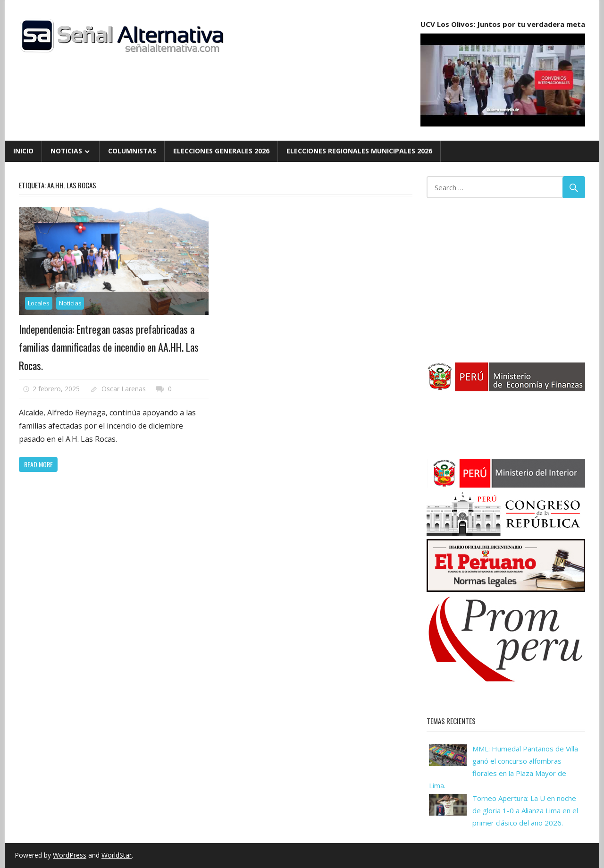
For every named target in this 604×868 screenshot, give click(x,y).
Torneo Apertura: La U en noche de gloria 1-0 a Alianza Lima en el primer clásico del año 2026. (525, 811)
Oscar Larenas (124, 389)
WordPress (70, 855)
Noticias (66, 151)
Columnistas (132, 151)
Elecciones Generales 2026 (221, 151)
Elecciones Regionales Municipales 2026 (359, 151)
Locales (39, 303)
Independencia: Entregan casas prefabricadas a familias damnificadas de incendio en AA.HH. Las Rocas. (109, 347)
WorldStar (117, 855)
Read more (38, 464)
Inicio (23, 151)
